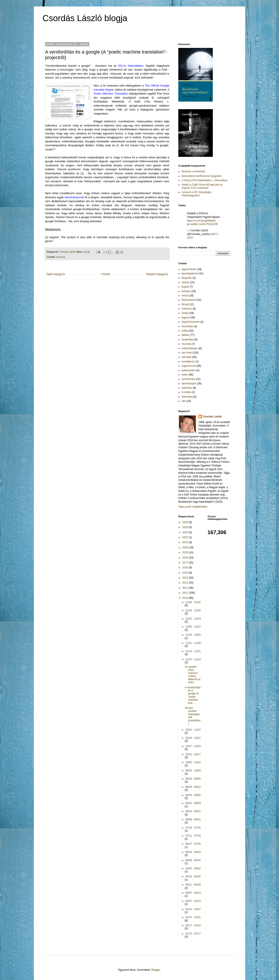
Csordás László (212, 417)
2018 (186, 558)
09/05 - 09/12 (193, 787)
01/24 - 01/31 (193, 917)
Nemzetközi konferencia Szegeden (201, 176)
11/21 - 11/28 (193, 643)
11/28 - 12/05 (193, 635)
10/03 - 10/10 (193, 762)
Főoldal (106, 274)
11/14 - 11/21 (193, 651)
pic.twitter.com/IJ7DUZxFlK (202, 224)
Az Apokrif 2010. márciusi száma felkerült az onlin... (193, 675)
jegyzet (186, 318)
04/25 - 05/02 (193, 868)
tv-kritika (186, 392)
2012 (186, 588)
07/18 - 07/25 (193, 828)
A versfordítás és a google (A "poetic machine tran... (193, 695)
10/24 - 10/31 (193, 738)
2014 (186, 578)
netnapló (187, 357)
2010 (186, 598)
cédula (185, 282)
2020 (186, 547)
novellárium (188, 362)
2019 (186, 552)
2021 (186, 542)
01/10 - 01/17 (193, 934)
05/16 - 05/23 (193, 852)
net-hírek (61, 257)
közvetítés (187, 326)
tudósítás (187, 388)
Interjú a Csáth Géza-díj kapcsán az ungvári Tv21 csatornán (202, 186)
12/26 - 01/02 (193, 602)
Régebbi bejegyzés (157, 274)
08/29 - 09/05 (193, 795)
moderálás (188, 340)
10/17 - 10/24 (193, 746)
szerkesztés (188, 379)
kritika (185, 331)
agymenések (189, 269)
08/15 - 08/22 (193, 811)
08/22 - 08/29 (193, 803)
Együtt (185, 287)
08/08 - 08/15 (193, 820)
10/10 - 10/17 (193, 754)
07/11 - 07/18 (193, 836)
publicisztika (189, 370)
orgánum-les (189, 366)
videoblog (187, 397)
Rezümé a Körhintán (193, 171)
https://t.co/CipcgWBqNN (201, 221)
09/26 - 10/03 (193, 771)
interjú (185, 313)
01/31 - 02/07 (193, 909)
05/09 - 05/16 (193, 860)
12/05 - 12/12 (193, 627)
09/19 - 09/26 (193, 779)
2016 (186, 568)
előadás (186, 291)
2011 (186, 593)
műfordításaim (190, 348)
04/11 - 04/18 (193, 885)
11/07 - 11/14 (193, 659)
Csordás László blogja (85, 18)
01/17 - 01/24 (193, 925)
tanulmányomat (74, 197)
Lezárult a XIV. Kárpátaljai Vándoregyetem (196, 194)
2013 (186, 583)
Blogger (156, 970)
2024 (186, 527)
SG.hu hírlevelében (131, 66)
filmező (186, 304)
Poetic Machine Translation (111, 94)
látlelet (185, 335)
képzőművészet (190, 322)
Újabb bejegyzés (56, 274)
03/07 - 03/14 (193, 893)
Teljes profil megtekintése (193, 507)
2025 (186, 522)
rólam (185, 375)
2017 (186, 563)
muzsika (186, 344)
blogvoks (187, 278)
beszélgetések (190, 274)
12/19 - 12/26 (193, 610)
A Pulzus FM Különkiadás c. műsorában (204, 180)
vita (184, 401)
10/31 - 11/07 (193, 730)
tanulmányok (189, 384)
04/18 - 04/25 (193, 876)
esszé (185, 296)
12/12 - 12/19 (193, 619)
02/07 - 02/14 (193, 901)
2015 (186, 573)
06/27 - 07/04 (193, 844)
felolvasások (189, 300)
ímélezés (187, 309)
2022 (186, 537)
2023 (186, 532)
